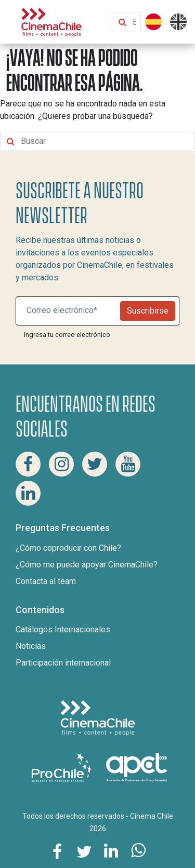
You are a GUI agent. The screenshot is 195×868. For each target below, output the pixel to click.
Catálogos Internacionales (63, 629)
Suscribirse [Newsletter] (148, 311)
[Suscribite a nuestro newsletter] (70, 311)
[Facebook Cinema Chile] (28, 464)
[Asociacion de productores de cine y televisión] (137, 767)
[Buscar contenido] (134, 22)
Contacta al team (46, 581)
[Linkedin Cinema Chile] (28, 493)
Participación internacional (63, 663)
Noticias (31, 646)
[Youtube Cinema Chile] (128, 464)
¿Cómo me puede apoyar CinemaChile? (87, 565)
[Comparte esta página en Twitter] (84, 851)
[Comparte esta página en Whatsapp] (138, 851)
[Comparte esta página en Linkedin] (111, 851)
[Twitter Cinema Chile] (95, 464)
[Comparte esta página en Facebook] (57, 851)
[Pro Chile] (62, 767)
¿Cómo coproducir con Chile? (68, 548)
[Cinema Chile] (51, 21)
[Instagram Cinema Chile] (61, 464)
